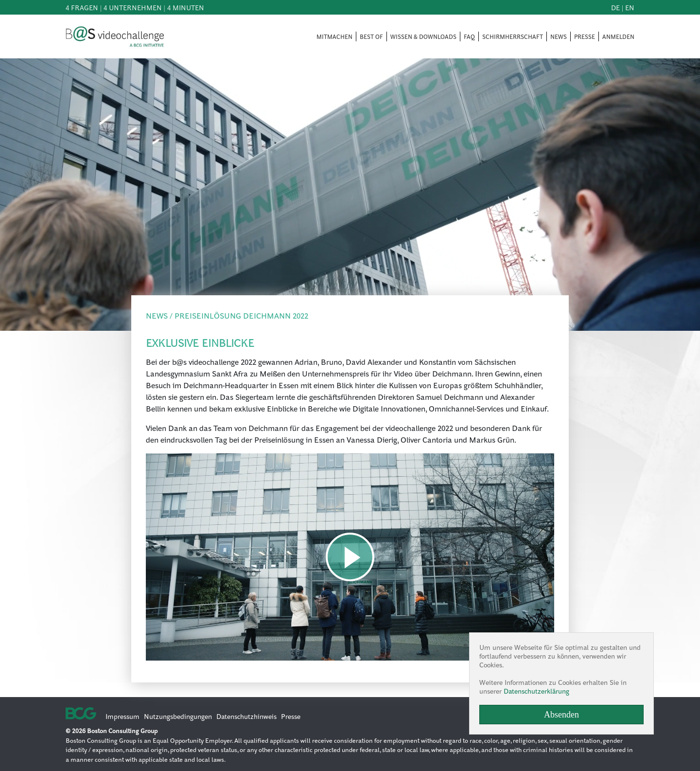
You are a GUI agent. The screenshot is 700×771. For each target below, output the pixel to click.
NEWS (559, 36)
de (615, 7)
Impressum (122, 716)
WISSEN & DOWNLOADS (423, 36)
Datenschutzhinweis (246, 716)
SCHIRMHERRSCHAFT (513, 36)
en (630, 7)
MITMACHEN (334, 36)
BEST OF (371, 36)
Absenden (561, 715)
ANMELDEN (618, 36)
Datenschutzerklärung (536, 691)
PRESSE (585, 36)
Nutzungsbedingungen (178, 716)
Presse (291, 716)
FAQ (469, 36)
